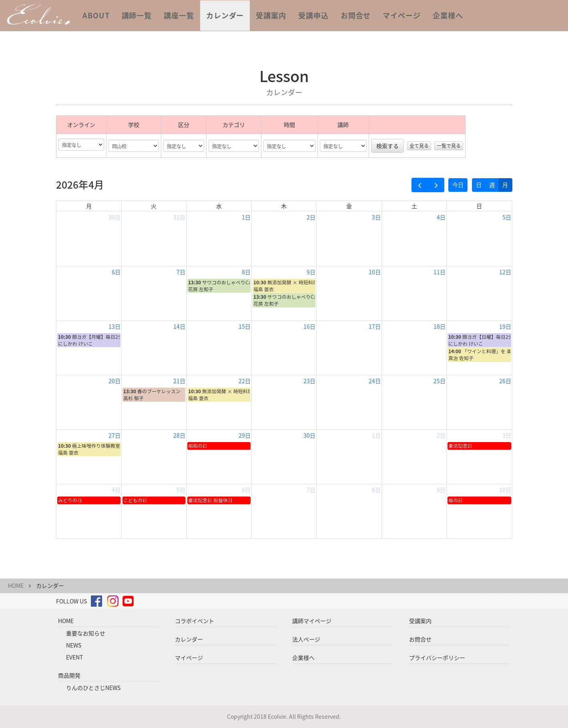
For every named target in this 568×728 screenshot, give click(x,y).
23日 (309, 381)
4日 (441, 217)
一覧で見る (449, 146)
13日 (114, 326)
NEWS (74, 645)
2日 (311, 217)
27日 (114, 435)
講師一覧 (137, 15)
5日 (507, 217)
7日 (181, 272)
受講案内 (271, 15)
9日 (311, 272)
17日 (375, 326)
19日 (505, 326)
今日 (458, 185)
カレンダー (225, 15)
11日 (440, 272)
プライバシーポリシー (437, 658)
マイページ (402, 15)
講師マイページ (312, 621)
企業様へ (448, 15)
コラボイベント (195, 621)
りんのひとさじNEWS (93, 688)
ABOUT (96, 15)
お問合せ (356, 15)
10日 (375, 272)
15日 (245, 326)
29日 (245, 435)
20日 (114, 381)
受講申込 (313, 15)
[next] (436, 185)
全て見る (419, 146)
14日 (179, 326)
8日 (246, 272)
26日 (505, 381)
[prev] (420, 185)
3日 (376, 217)
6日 (116, 272)
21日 (179, 381)
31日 (179, 217)
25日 (440, 381)
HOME (16, 585)
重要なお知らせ (86, 633)
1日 (246, 217)
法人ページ (306, 639)
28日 (179, 435)
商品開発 (69, 675)
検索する (387, 146)
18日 (440, 326)
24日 (375, 381)
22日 (245, 381)
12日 (505, 272)
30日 (114, 217)
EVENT (74, 657)
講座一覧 (179, 15)
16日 (309, 326)
